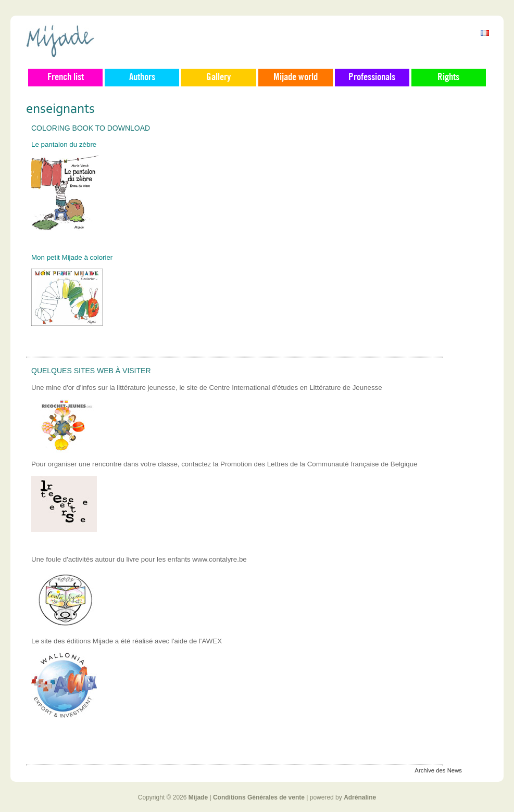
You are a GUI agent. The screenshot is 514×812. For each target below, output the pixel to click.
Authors (142, 78)
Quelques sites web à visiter (91, 371)
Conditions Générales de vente (259, 797)
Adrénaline (360, 797)
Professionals (372, 78)
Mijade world (296, 78)
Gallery (218, 78)
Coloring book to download (91, 128)
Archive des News (438, 770)
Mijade (198, 797)
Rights (448, 78)
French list (66, 78)
